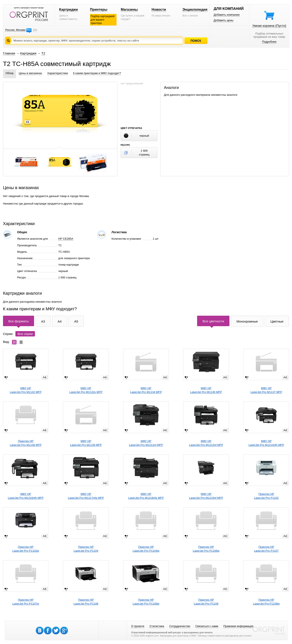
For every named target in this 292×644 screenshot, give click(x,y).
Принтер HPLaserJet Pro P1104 (86, 549)
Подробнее (269, 42)
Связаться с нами (207, 626)
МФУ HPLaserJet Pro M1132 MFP (26, 390)
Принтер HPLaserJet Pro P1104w (146, 549)
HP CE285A (66, 239)
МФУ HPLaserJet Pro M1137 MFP (266, 390)
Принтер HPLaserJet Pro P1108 (86, 602)
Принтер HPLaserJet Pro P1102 (266, 496)
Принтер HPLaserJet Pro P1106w (206, 549)
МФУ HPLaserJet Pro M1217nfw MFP (86, 496)
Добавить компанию (227, 15)
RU (29, 30)
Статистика (157, 626)
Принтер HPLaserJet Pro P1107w (26, 602)
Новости (159, 10)
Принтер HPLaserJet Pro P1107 (266, 549)
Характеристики (58, 73)
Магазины (129, 10)
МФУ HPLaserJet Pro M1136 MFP (206, 390)
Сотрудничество (180, 626)
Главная (9, 53)
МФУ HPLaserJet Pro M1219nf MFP (206, 496)
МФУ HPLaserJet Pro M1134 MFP (146, 390)
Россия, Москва (15, 30)
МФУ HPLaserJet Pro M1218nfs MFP (146, 496)
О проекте (138, 626)
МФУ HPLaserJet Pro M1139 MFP (86, 443)
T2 (43, 53)
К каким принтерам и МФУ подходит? (97, 73)
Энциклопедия (195, 10)
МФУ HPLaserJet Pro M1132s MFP (86, 390)
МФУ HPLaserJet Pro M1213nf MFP (206, 443)
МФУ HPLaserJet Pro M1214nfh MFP (266, 443)
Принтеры (99, 10)
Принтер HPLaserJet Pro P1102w (26, 549)
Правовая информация (238, 626)
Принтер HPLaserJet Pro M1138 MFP (26, 443)
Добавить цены (223, 20)
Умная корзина (269, 26)
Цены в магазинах (30, 73)
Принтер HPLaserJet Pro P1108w (146, 602)
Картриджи (68, 10)
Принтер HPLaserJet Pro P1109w (266, 602)
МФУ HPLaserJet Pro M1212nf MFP (146, 443)
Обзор (10, 73)
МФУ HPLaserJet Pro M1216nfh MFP (26, 496)
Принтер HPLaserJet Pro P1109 (206, 602)
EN (35, 30)
